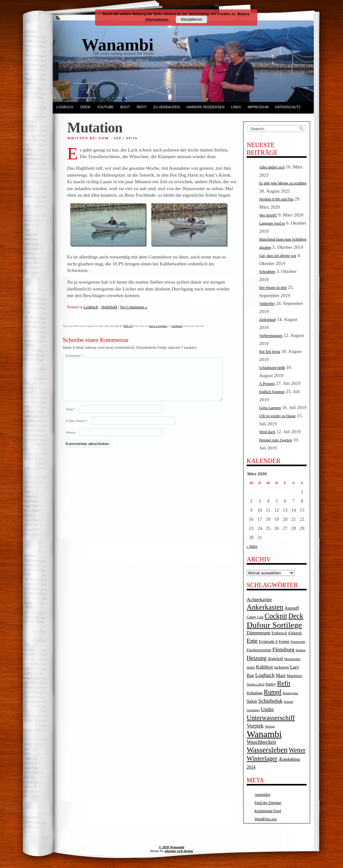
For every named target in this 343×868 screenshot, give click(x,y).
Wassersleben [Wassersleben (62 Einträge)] (267, 750)
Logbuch (65, 107)
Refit (142, 107)
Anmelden (262, 795)
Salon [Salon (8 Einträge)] (252, 701)
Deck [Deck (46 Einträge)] (296, 616)
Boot (125, 107)
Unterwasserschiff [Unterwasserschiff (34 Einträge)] (271, 718)
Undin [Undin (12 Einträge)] (267, 709)
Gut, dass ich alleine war (278, 256)
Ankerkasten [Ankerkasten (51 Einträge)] (265, 607)
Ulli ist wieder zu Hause (277, 416)
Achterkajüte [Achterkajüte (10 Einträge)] (259, 599)
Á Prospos (267, 384)
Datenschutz (288, 107)
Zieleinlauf (268, 320)
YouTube (105, 107)
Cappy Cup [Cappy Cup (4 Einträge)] (255, 617)
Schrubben (267, 272)
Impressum (258, 107)
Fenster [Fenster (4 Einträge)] (284, 642)
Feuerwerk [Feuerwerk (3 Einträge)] (298, 642)
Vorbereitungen (271, 336)
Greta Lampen (270, 408)
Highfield (109, 307)
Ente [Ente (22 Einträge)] (252, 641)
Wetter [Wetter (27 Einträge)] (297, 750)
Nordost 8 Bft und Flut (276, 199)
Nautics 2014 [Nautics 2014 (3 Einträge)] (256, 684)
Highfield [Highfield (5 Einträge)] (275, 659)
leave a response (158, 326)
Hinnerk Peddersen (205, 107)
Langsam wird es (272, 223)
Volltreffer (267, 304)
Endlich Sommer (272, 392)
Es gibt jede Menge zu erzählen (283, 183)
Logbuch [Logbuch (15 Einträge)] (265, 675)
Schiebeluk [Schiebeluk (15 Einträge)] (270, 701)
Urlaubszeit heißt (272, 368)
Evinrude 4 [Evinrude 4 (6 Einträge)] (268, 641)
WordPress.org (265, 819)
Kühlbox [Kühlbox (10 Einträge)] (265, 667)
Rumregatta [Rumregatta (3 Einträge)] (290, 693)
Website (71, 440)
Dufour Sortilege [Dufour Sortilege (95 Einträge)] (274, 625)
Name (71, 417)
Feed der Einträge (268, 803)
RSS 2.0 (128, 326)
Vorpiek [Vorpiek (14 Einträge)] (255, 726)
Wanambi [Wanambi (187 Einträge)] (264, 734)
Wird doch (267, 432)
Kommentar (74, 356)
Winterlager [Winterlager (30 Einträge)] (262, 759)
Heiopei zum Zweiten (276, 440)
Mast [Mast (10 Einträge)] (281, 675)
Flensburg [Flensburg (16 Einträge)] (283, 649)
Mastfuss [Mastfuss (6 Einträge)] (295, 676)
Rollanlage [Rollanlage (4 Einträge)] (255, 693)
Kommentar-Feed (268, 811)
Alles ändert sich (272, 167)
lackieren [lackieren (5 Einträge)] (281, 667)
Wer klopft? (268, 215)
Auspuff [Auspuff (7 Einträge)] (292, 608)
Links (236, 107)
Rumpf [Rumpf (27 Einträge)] (273, 692)
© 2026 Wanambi (171, 847)
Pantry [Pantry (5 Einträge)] (271, 684)
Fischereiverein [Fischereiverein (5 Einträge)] (259, 650)
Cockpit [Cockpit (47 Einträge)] (276, 616)
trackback (177, 326)
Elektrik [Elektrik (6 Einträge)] (295, 633)
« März (252, 546)
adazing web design (179, 851)
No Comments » (134, 307)
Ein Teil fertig (270, 352)
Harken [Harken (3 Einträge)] (300, 650)
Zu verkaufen (166, 107)
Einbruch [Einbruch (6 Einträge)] (279, 633)
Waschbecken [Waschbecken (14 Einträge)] (261, 742)
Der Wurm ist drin (273, 288)
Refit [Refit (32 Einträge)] (284, 683)
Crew (85, 107)
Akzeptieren (191, 19)
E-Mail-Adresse (77, 428)
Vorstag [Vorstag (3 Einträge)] (270, 726)
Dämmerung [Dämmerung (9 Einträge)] (259, 633)
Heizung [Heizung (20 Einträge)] (257, 658)
